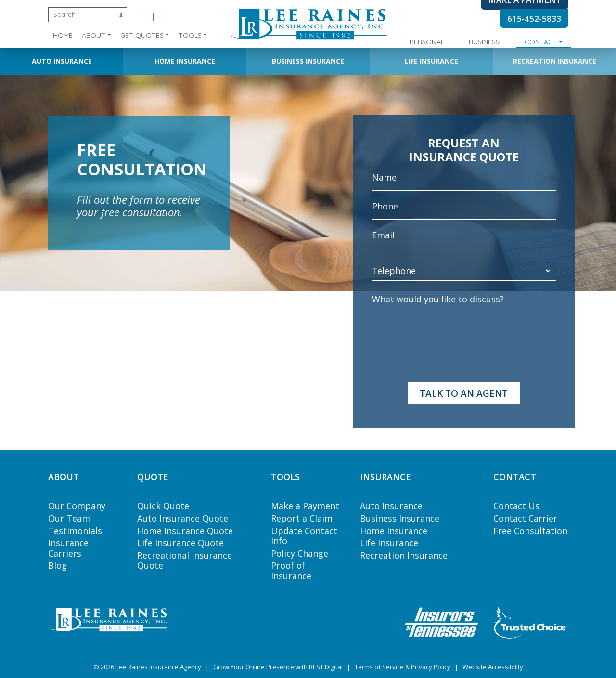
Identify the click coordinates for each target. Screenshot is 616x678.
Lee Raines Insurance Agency (158, 667)
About (94, 35)
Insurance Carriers (68, 548)
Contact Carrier (525, 518)
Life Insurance (431, 61)
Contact (541, 42)
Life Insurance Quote (180, 543)
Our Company (77, 506)
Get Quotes (142, 35)
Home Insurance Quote (185, 531)
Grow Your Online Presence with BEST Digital (278, 667)
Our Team (69, 518)
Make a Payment (305, 506)
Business (484, 42)
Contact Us (516, 506)
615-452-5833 (534, 19)
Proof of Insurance (291, 571)
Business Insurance (308, 61)
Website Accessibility (493, 667)
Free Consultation (530, 531)
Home (63, 35)
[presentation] (445, 355)
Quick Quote (163, 506)
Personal (427, 42)
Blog (58, 565)
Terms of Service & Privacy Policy (403, 667)
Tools (190, 35)
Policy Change (300, 553)
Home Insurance (185, 61)
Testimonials (75, 531)
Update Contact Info (304, 536)
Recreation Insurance (555, 61)
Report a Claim (302, 518)
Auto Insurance (62, 61)
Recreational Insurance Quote (185, 561)
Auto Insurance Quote (183, 518)
